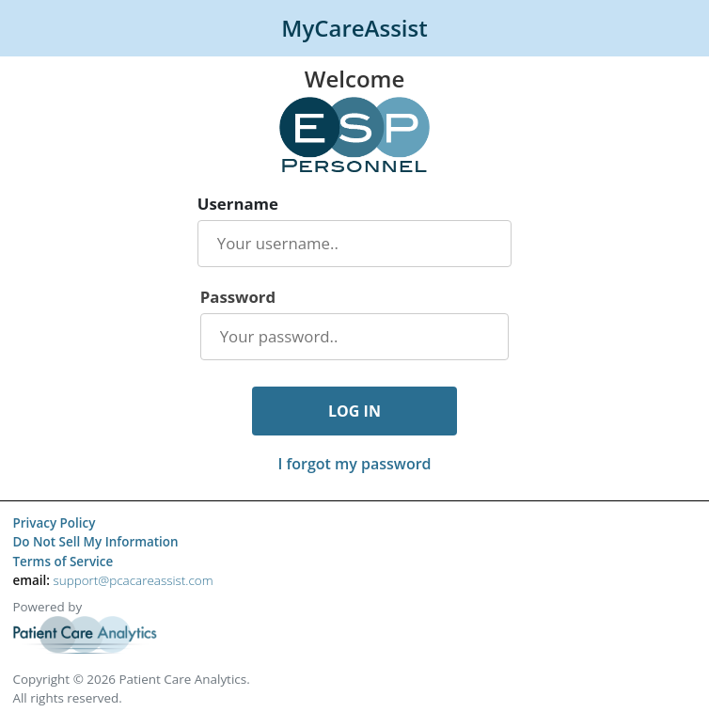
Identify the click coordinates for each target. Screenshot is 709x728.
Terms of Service (63, 562)
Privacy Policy (54, 523)
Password (238, 298)
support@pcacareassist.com (133, 580)
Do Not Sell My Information (95, 542)
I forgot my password (354, 464)
